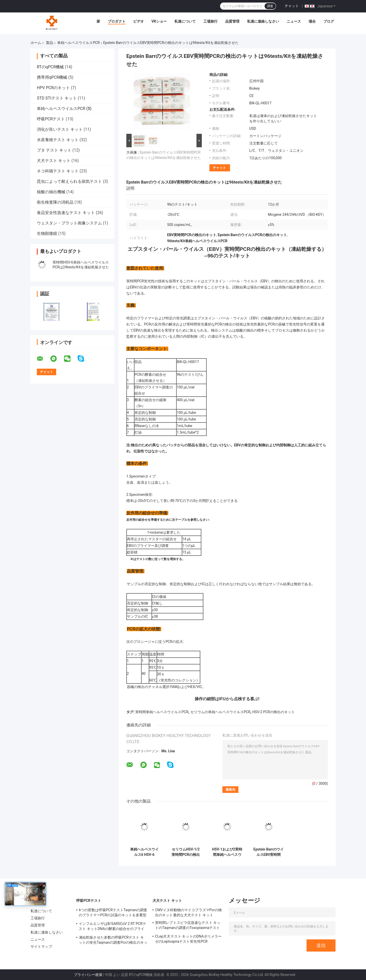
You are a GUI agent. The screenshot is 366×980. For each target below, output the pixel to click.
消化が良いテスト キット (60, 129)
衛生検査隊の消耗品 (55, 202)
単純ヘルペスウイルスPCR (78, 43)
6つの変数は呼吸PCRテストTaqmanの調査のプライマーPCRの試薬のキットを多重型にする (113, 913)
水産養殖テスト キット (58, 140)
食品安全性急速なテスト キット (66, 213)
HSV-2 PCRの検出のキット (274, 712)
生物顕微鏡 (47, 233)
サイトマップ (41, 946)
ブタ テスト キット (54, 150)
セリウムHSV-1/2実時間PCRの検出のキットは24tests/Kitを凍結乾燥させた (186, 852)
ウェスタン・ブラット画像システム (69, 223)
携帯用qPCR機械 (52, 77)
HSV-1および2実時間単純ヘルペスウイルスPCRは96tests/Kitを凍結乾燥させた (227, 852)
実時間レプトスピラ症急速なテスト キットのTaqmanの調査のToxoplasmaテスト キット (188, 926)
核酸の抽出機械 (51, 192)
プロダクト (117, 21)
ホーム (36, 43)
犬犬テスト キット (54, 161)
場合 (312, 21)
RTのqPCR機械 (50, 67)
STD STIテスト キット (57, 98)
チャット (292, 6)
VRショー (159, 21)
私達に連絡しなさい (263, 21)
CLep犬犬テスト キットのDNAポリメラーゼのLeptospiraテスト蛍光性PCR (188, 939)
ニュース (294, 21)
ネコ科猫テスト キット (58, 171)
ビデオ (139, 21)
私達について (185, 21)
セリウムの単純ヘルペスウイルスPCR (220, 712)
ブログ (329, 21)
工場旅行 (210, 21)
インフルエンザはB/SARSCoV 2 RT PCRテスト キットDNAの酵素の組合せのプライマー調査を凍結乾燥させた (112, 927)
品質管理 (232, 21)
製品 (50, 43)
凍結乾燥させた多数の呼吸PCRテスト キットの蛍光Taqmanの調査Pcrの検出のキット (113, 941)
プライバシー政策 (88, 975)
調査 (270, 6)
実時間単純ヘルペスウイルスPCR (162, 712)
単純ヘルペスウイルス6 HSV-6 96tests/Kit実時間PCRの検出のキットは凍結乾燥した (144, 852)
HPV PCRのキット (53, 88)
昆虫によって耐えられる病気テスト (69, 181)
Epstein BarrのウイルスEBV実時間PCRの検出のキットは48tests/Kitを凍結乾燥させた (269, 852)
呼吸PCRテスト (51, 119)
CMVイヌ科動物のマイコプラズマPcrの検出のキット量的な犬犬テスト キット (188, 912)
